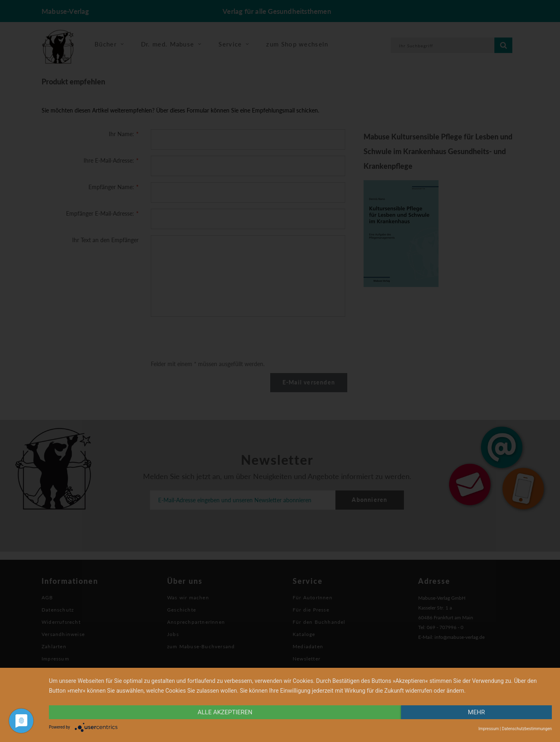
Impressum (489, 729)
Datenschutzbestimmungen (527, 729)
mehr (476, 712)
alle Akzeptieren (225, 712)
